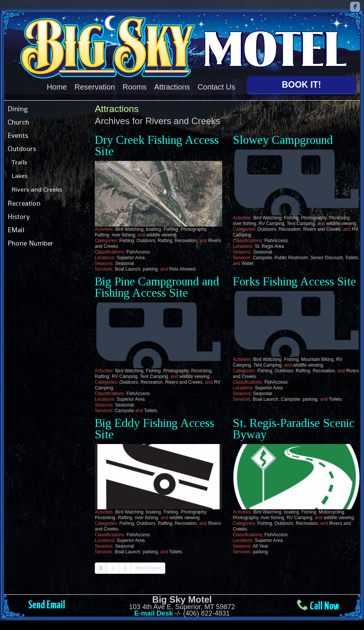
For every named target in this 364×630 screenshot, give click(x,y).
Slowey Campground (283, 140)
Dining (18, 109)
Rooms (134, 87)
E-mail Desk (154, 613)
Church (18, 122)
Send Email (47, 605)
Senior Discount (327, 258)
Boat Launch (128, 269)
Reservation (95, 87)
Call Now (324, 606)
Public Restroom (291, 258)
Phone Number (31, 243)
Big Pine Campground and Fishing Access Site (157, 287)
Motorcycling (331, 512)
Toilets (351, 258)
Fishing (171, 229)
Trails (19, 162)
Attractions (172, 87)
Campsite (263, 258)
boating (153, 229)
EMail (16, 230)
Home (57, 87)
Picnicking (339, 218)
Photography (193, 229)
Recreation (24, 203)
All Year (260, 546)
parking (150, 269)
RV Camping (271, 224)
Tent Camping (301, 224)
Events (18, 135)
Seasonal (124, 263)
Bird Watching (129, 229)
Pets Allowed (182, 269)
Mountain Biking (317, 359)
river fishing (123, 235)
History (19, 217)
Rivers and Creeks (37, 189)
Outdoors (22, 149)
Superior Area (131, 258)
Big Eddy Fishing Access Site (155, 429)
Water (247, 263)
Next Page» (148, 568)
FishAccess (138, 252)
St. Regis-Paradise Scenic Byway (294, 429)
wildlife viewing (161, 235)
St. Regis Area (269, 246)
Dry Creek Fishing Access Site (157, 146)
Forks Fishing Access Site (294, 281)
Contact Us (216, 87)
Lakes (20, 176)
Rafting (102, 235)
